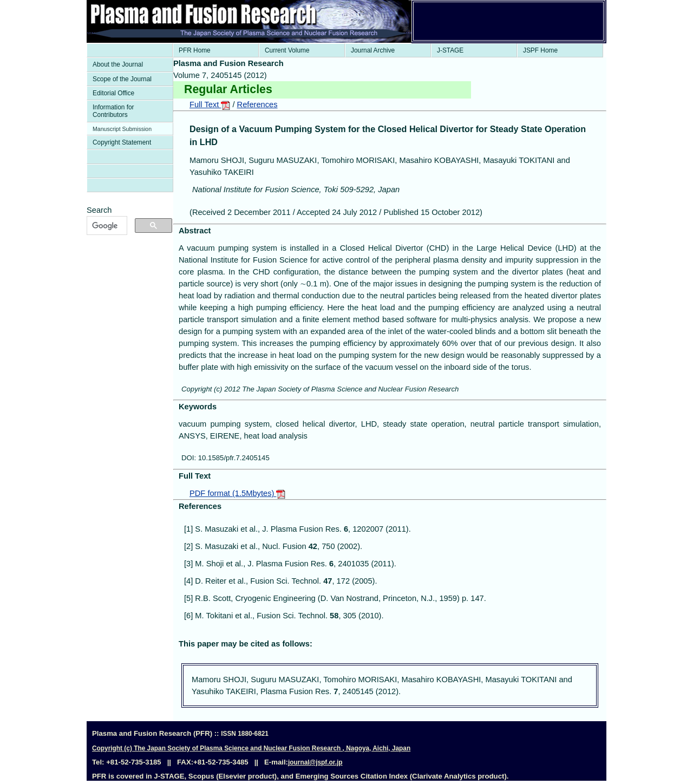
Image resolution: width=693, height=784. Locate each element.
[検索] (106, 226)
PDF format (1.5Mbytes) (237, 493)
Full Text (210, 104)
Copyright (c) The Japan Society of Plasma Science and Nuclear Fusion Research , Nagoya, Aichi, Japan (251, 748)
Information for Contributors (113, 111)
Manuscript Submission (122, 129)
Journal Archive (373, 50)
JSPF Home (540, 50)
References (257, 104)
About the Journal (118, 64)
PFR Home (195, 50)
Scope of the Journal (122, 79)
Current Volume (287, 50)
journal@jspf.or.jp (315, 762)
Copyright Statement (122, 142)
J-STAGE (450, 50)
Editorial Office (113, 93)
